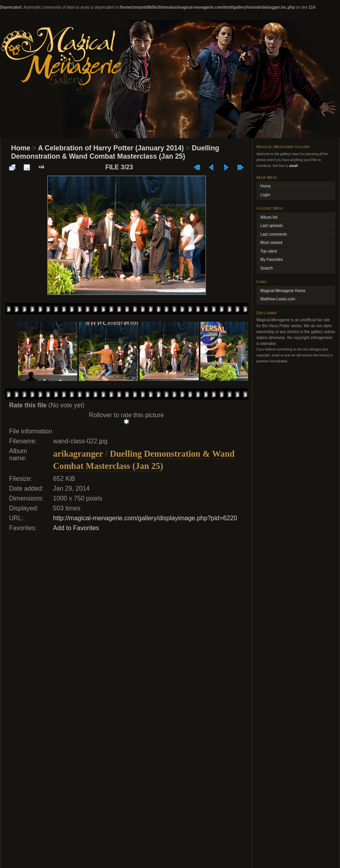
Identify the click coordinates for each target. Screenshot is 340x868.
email (293, 166)
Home (21, 148)
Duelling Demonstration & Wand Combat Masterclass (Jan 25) (115, 152)
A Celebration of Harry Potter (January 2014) (111, 148)
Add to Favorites (76, 528)
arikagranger (78, 454)
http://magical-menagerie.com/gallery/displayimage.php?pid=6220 (145, 518)
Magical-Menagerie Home (283, 291)
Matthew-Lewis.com (278, 299)
